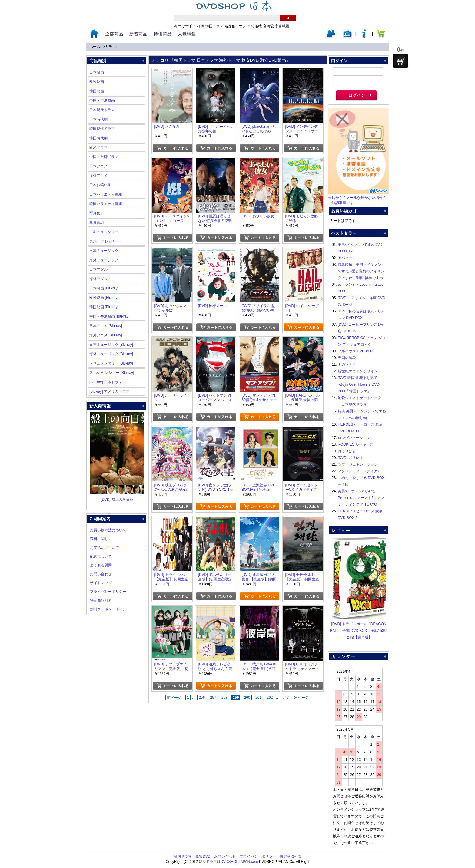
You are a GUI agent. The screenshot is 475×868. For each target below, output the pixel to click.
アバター (345, 258)
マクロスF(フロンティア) (358, 471)
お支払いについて (105, 548)
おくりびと (347, 451)
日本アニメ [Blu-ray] (106, 326)
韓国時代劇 (98, 138)
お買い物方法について (108, 530)
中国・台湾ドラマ (104, 157)
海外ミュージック (104, 260)
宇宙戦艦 (282, 26)
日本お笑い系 (100, 185)
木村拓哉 (254, 26)
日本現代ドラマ (102, 110)
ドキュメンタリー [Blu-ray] (111, 363)
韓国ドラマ (214, 26)
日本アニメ (98, 166)
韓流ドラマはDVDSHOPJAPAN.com (228, 862)
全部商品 (114, 34)
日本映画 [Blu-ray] (104, 288)
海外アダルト (100, 279)
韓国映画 (97, 91)
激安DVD (203, 856)
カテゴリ (112, 47)
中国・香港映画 (102, 101)
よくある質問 (101, 565)
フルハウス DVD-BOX (356, 351)
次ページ (301, 698)
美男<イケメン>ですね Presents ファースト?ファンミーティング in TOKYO (361, 498)
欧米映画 (97, 82)
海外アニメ (98, 176)
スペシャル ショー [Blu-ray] (112, 373)
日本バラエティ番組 (106, 194)
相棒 (201, 26)
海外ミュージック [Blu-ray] (111, 354)
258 (224, 698)
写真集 (95, 213)
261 (258, 698)
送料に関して (101, 539)
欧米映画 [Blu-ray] (104, 298)
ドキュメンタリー (104, 232)
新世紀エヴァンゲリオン (358, 371)
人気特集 (187, 34)
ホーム (95, 47)
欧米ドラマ (98, 147)
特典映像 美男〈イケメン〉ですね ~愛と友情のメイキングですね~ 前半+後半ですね (361, 271)
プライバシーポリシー (108, 592)
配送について (101, 556)
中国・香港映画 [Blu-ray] (109, 316)
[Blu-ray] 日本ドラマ (106, 382)
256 (202, 698)
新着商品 (138, 34)
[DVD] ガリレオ (350, 458)
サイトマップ (101, 583)
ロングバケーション (354, 438)
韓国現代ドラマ (102, 129)
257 (213, 698)
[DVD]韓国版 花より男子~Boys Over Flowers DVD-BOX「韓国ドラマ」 (359, 384)
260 (247, 698)
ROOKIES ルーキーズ (356, 444)
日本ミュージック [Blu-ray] (111, 345)
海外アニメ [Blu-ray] (106, 335)
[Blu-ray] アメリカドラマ (109, 391)
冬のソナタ (347, 365)
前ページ (174, 698)
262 (270, 698)
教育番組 (97, 223)
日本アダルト (100, 269)
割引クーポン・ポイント (110, 609)
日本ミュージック (104, 251)
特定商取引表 (101, 600)
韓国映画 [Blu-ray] (104, 307)
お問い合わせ (101, 574)
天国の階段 (347, 358)
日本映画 (97, 72)
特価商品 (163, 34)
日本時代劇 (98, 119)
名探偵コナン (235, 26)
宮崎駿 (268, 26)
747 (286, 698)
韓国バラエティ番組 (106, 204)
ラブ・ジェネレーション (358, 464)
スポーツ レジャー (104, 241)
